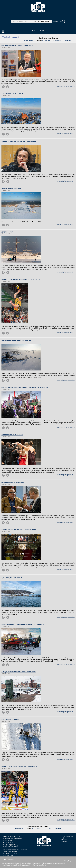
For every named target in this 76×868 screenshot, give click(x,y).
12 (54, 40)
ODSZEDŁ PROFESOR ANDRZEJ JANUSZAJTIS (17, 46)
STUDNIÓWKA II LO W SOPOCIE (12, 435)
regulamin (64, 839)
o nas (34, 31)
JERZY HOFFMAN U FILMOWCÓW (13, 482)
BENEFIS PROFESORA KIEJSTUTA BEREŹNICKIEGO (19, 530)
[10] (49, 40)
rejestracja (64, 841)
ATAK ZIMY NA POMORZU (10, 719)
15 (60, 40)
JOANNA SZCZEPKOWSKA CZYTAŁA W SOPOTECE (19, 141)
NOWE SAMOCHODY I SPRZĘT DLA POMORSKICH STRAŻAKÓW (23, 624)
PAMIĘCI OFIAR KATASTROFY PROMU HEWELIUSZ (19, 672)
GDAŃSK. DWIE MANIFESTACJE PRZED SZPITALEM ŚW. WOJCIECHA (25, 387)
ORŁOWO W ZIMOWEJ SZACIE (12, 577)
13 (56, 40)
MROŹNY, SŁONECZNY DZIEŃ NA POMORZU (16, 340)
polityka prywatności (67, 837)
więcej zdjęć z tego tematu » (66, 86)
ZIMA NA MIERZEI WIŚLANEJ (11, 188)
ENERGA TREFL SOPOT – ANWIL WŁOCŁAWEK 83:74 (19, 767)
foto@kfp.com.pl (13, 846)
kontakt (42, 31)
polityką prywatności (48, 863)
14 (58, 40)
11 (52, 40)
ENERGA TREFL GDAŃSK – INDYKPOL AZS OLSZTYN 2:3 (21, 279)
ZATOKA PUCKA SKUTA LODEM (12, 94)
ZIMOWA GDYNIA (7, 232)
